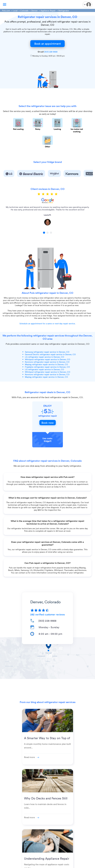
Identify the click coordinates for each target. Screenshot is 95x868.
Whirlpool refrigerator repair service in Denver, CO (47, 359)
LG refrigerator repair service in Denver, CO (44, 357)
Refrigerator (64, 11)
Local (15, 11)
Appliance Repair (48, 11)
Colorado (24, 11)
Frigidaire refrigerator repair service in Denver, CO (47, 367)
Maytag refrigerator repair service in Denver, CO (46, 364)
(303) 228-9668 (51, 52)
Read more (32, 757)
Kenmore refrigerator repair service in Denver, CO (47, 362)
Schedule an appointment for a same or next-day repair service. (47, 323)
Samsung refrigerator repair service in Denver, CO (47, 352)
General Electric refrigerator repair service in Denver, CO (50, 354)
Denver (34, 11)
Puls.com (6, 11)
